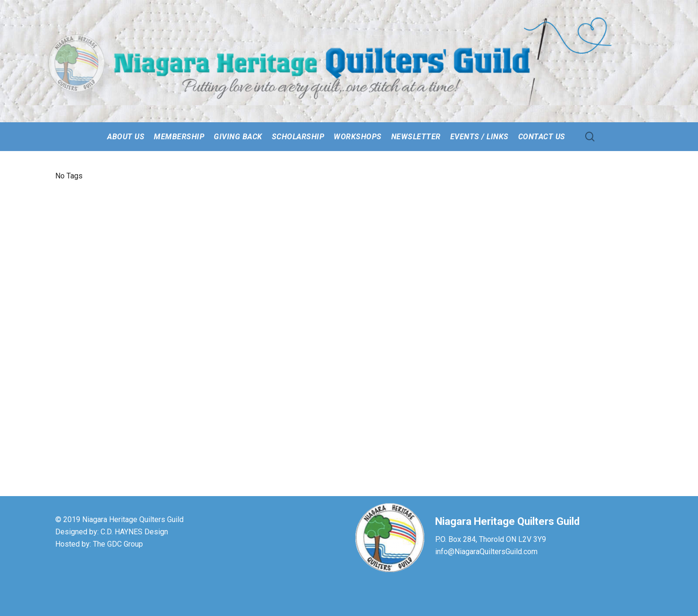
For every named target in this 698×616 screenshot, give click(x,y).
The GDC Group (118, 544)
